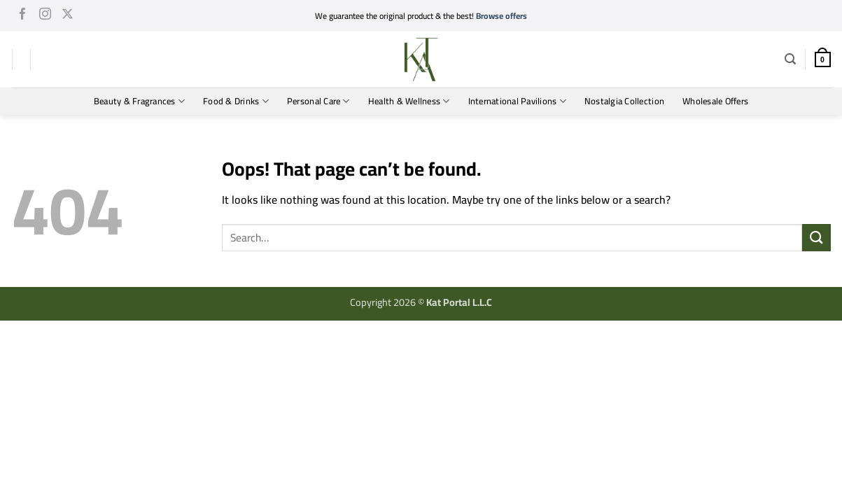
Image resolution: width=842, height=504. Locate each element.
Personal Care (318, 101)
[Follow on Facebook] (23, 16)
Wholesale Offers (715, 101)
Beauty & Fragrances (139, 101)
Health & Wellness (409, 101)
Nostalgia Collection (624, 101)
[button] (790, 59)
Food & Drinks (236, 101)
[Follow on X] (68, 16)
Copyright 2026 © (421, 302)
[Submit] (816, 238)
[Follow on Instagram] (45, 16)
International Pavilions (517, 101)
